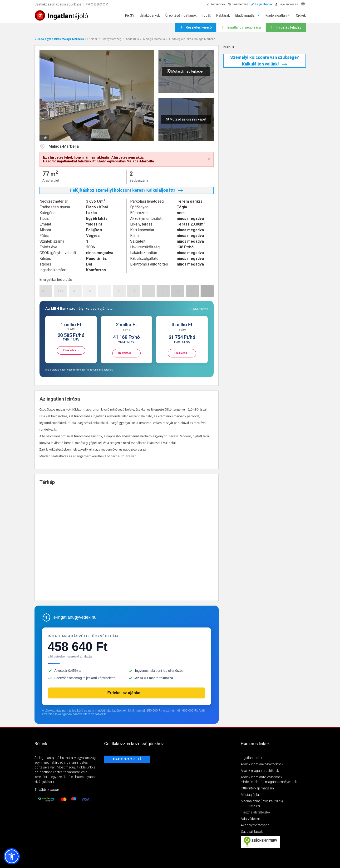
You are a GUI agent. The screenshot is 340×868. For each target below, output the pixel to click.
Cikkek (301, 15)
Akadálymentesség (255, 825)
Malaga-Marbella (154, 39)
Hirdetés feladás (288, 27)
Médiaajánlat (250, 795)
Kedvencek (218, 4)
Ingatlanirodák (251, 758)
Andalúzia (132, 39)
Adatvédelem (250, 819)
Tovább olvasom (47, 790)
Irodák (206, 15)
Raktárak (223, 15)
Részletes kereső (198, 27)
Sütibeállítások (252, 832)
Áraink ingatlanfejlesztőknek (261, 777)
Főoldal (92, 39)
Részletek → (71, 350)
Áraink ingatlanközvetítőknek (262, 764)
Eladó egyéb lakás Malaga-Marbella (192, 39)
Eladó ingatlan (246, 15)
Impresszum (250, 806)
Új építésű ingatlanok (181, 15)
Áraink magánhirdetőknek (260, 771)
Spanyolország (112, 39)
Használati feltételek (256, 812)
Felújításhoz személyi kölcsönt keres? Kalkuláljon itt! (127, 190)
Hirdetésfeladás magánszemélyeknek (269, 782)
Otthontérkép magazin (257, 788)
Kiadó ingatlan (276, 15)
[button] (12, 856)
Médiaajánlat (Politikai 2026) (262, 801)
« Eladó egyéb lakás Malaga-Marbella (59, 39)
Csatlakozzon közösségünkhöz (58, 4)
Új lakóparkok (150, 15)
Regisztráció (263, 4)
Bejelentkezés (288, 4)
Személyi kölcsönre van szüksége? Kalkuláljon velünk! (264, 61)
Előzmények (240, 4)
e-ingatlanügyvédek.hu (75, 617)
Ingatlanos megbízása (244, 27)
